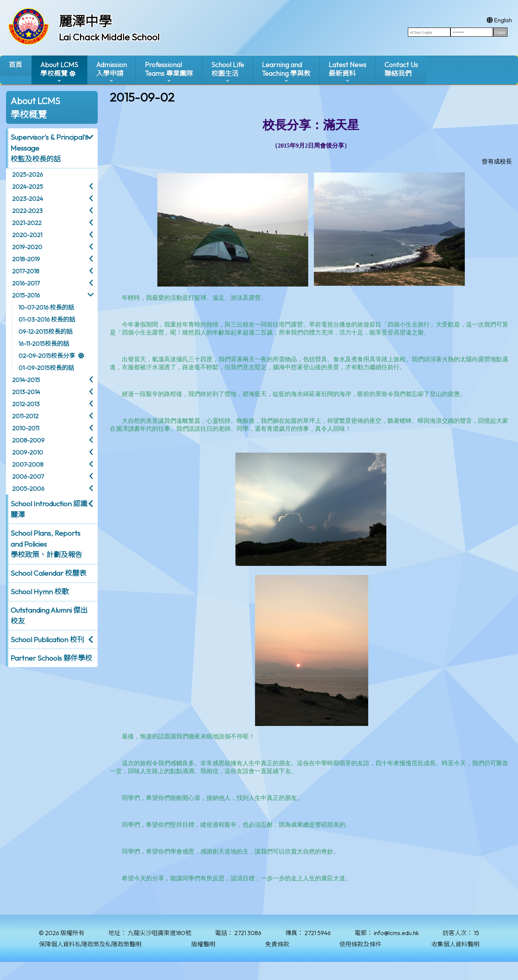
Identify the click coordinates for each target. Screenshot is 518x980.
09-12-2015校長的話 (45, 331)
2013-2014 (26, 392)
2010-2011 (26, 428)
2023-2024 (28, 199)
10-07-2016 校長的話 (46, 307)
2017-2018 (26, 271)
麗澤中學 (85, 21)
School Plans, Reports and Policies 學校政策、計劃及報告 (46, 544)
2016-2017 (26, 283)
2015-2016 (26, 295)
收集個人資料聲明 (455, 944)
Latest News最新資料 (347, 72)
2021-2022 (27, 223)
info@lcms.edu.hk (396, 933)
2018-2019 (26, 259)
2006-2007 (28, 476)
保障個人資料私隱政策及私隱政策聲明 (90, 944)
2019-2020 (27, 247)
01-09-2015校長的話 (46, 368)
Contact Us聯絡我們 (401, 69)
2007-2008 (28, 464)
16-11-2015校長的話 (44, 344)
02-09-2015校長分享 (47, 356)
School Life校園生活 (228, 72)
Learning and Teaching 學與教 (286, 72)
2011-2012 (25, 416)
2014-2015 (26, 380)
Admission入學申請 (111, 72)
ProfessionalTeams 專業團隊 (169, 72)
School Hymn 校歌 (40, 592)
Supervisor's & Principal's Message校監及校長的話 (49, 148)
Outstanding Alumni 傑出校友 (49, 616)
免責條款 (277, 944)
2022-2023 (27, 211)
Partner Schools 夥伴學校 (51, 658)
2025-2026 (28, 174)
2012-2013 (26, 404)
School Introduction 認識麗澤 (49, 509)
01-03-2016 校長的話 (47, 319)
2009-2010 (28, 452)
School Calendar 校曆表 (48, 573)
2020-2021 (27, 235)
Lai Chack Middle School (109, 37)
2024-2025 (28, 186)
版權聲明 (203, 944)
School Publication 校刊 (47, 639)
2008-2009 (28, 440)
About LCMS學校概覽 (59, 72)
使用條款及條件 (360, 944)
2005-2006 (28, 488)
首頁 (15, 65)
